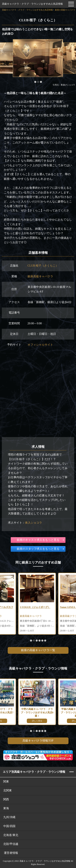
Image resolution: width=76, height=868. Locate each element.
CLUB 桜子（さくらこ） (43, 266)
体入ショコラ (33, 523)
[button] (35, 82)
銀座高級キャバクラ (40, 276)
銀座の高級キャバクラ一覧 (38, 650)
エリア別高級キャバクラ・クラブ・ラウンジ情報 (34, 772)
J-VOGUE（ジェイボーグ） (35, 607)
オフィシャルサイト (40, 345)
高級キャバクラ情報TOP (38, 741)
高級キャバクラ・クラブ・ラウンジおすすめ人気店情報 (32, 4)
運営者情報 (11, 853)
